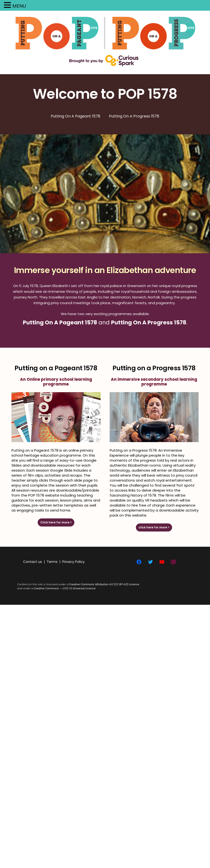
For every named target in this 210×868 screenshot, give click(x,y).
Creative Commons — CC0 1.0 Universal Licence (65, 588)
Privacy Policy (73, 562)
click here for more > (154, 527)
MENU (19, 6)
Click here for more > (56, 522)
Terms (52, 562)
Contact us (33, 562)
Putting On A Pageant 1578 (60, 322)
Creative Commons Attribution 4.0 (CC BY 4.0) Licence (104, 584)
